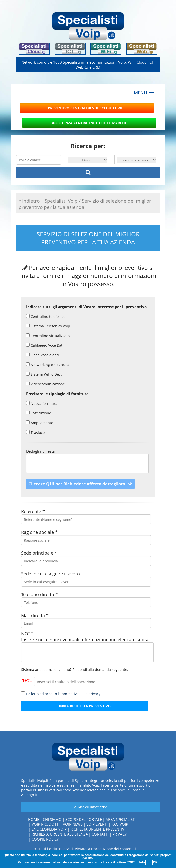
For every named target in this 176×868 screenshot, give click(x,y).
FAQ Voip (120, 824)
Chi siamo (52, 819)
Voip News (73, 824)
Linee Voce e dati (42, 355)
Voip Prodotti (45, 824)
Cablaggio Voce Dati (45, 345)
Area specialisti (121, 819)
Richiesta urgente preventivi (98, 829)
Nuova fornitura (42, 403)
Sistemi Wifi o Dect (44, 374)
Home (34, 819)
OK (155, 862)
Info (142, 862)
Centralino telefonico (46, 316)
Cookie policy (45, 839)
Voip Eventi (97, 824)
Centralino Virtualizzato (48, 336)
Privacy (119, 834)
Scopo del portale (84, 819)
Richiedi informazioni (90, 807)
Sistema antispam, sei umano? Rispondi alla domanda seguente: (75, 670)
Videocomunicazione (45, 384)
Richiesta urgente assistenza (60, 834)
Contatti (100, 834)
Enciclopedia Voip (49, 829)
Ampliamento (40, 423)
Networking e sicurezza (48, 365)
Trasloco (35, 432)
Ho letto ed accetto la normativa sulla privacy (63, 694)
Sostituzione (39, 413)
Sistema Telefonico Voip (48, 326)
